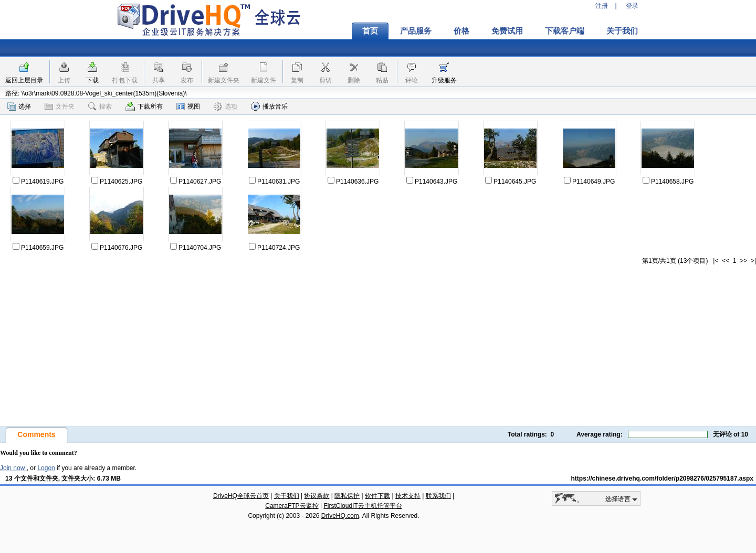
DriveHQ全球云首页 (241, 496)
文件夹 (60, 107)
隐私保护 (347, 496)
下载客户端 (565, 31)
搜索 (100, 107)
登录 (632, 6)
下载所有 (144, 107)
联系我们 (438, 496)
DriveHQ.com (340, 516)
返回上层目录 (24, 80)
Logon (46, 468)
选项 (225, 107)
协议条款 (317, 496)
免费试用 (507, 31)
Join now (13, 468)
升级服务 (444, 80)
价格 (461, 31)
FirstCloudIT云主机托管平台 (363, 506)
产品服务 (416, 31)
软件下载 (377, 496)
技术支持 (408, 496)
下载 (92, 80)
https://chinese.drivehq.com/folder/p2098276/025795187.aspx (663, 478)
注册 (602, 6)
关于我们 (622, 31)
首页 (370, 31)
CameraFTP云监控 (292, 506)
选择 (19, 107)
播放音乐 (269, 106)
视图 (188, 107)
